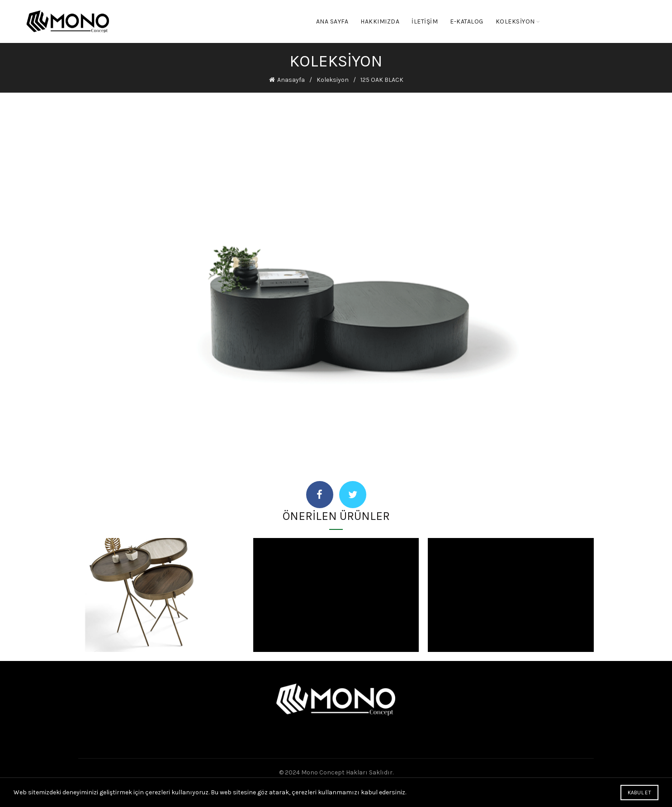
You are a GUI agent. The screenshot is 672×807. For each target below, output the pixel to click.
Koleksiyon (333, 80)
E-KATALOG (467, 21)
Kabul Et (639, 793)
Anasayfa (291, 80)
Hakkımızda (380, 21)
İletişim (425, 21)
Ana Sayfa (332, 21)
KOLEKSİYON (515, 21)
